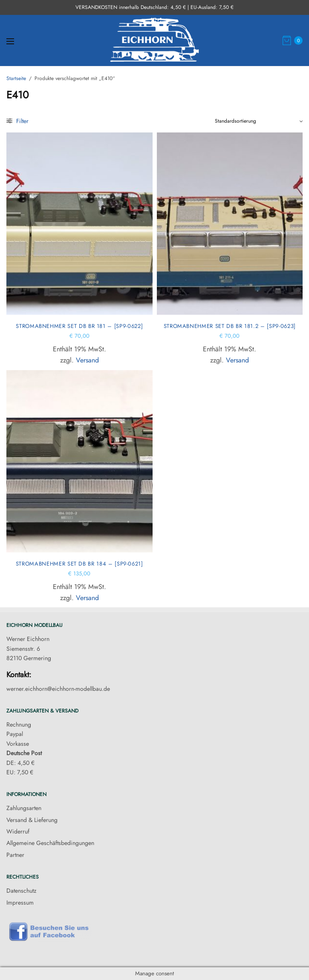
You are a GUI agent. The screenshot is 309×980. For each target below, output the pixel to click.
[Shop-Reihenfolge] (259, 121)
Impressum (20, 902)
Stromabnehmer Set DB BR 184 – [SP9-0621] (79, 564)
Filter (17, 121)
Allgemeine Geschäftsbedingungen (50, 843)
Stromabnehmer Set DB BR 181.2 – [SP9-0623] (230, 326)
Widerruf (18, 831)
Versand (87, 360)
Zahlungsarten (24, 808)
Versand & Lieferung (32, 820)
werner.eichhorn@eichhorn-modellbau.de (58, 689)
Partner (15, 855)
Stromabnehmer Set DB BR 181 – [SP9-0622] (79, 326)
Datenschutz (21, 891)
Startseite (16, 78)
